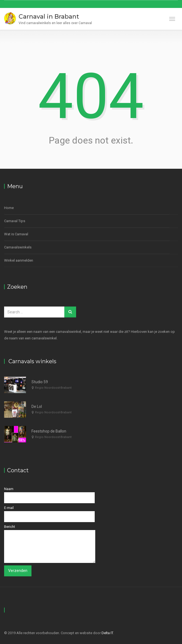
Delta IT (107, 633)
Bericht (50, 544)
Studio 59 (40, 382)
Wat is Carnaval (16, 234)
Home (9, 208)
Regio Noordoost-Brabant (53, 388)
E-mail (49, 514)
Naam (49, 495)
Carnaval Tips (15, 221)
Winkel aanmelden (19, 260)
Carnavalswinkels (18, 247)
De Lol (37, 407)
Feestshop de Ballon (49, 431)
